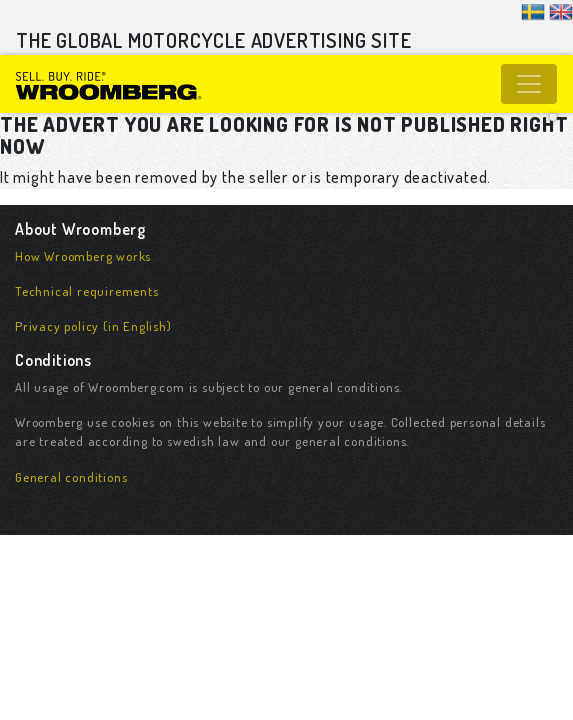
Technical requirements (87, 291)
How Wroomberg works (83, 256)
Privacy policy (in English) (93, 326)
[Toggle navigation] (529, 84)
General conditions (71, 477)
